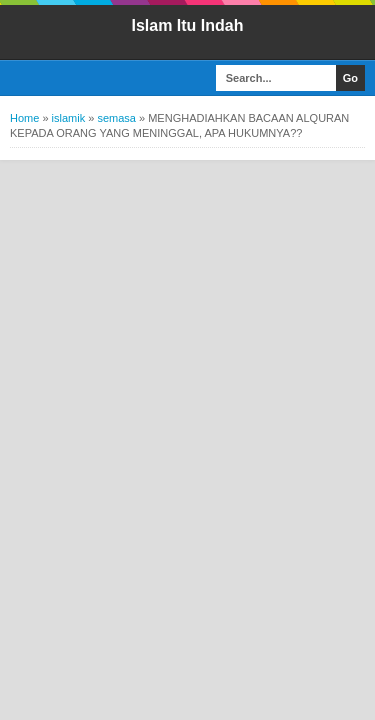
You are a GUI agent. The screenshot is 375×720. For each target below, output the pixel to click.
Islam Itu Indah (187, 25)
